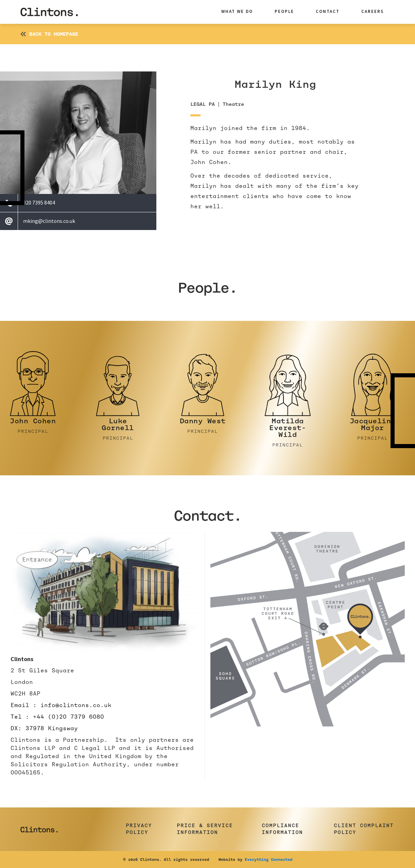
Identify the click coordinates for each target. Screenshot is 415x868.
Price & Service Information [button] (205, 829)
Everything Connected (269, 859)
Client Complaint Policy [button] (364, 829)
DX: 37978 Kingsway (44, 728)
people (284, 11)
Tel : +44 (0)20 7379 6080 (57, 717)
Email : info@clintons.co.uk (61, 705)
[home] (54, 12)
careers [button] (373, 11)
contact (328, 11)
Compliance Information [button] (282, 829)
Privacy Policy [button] (139, 829)
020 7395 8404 (39, 202)
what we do (237, 11)
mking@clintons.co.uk (49, 221)
